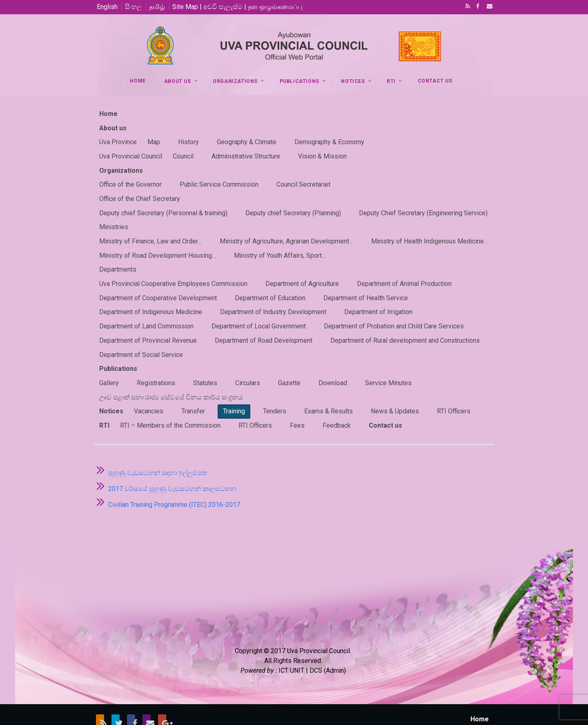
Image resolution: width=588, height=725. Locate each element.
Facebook (477, 7)
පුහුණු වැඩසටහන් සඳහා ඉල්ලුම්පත (157, 448)
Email (487, 7)
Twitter (116, 697)
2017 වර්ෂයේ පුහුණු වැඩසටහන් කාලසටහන (172, 464)
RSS (466, 7)
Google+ (162, 697)
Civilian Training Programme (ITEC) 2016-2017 (174, 480)
